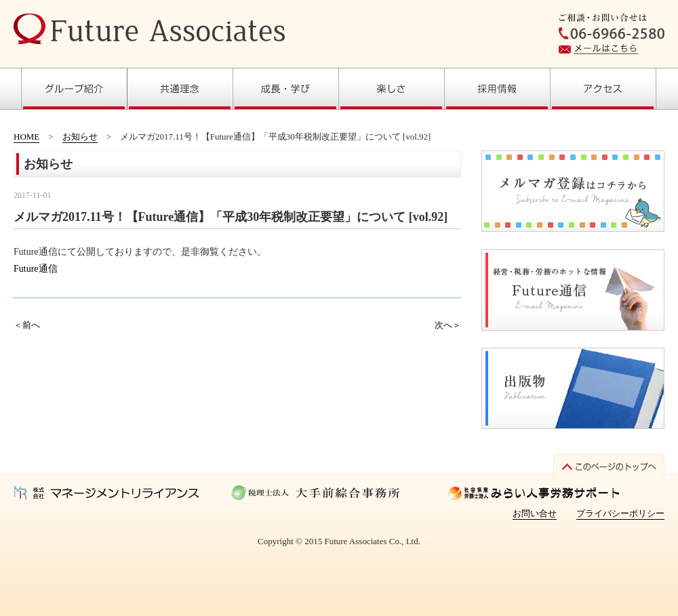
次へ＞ (448, 325)
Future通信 (36, 269)
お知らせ (80, 137)
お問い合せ (535, 513)
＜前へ (27, 325)
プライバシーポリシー (620, 513)
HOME (26, 137)
